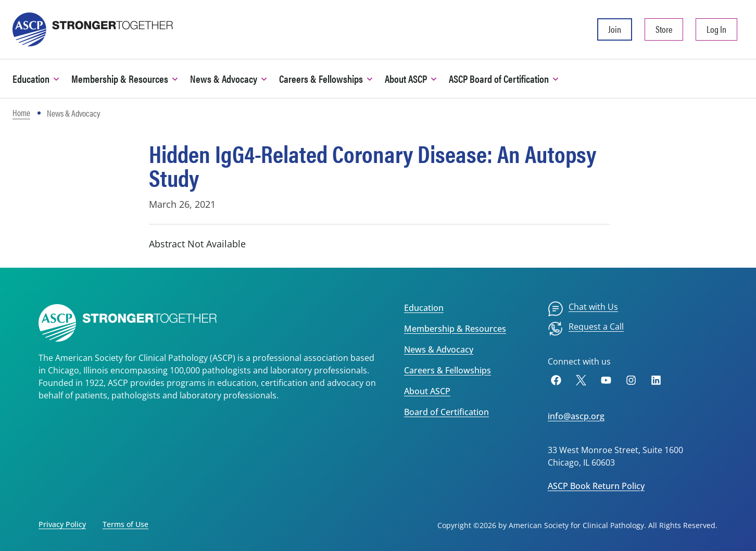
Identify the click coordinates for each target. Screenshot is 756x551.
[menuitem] (583, 309)
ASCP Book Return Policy (596, 486)
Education (424, 308)
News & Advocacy (439, 349)
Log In (716, 29)
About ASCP (427, 391)
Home (21, 112)
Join (615, 29)
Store (664, 29)
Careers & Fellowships (448, 370)
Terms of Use (125, 524)
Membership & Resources (455, 329)
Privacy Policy (62, 524)
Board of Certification (446, 412)
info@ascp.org (576, 416)
